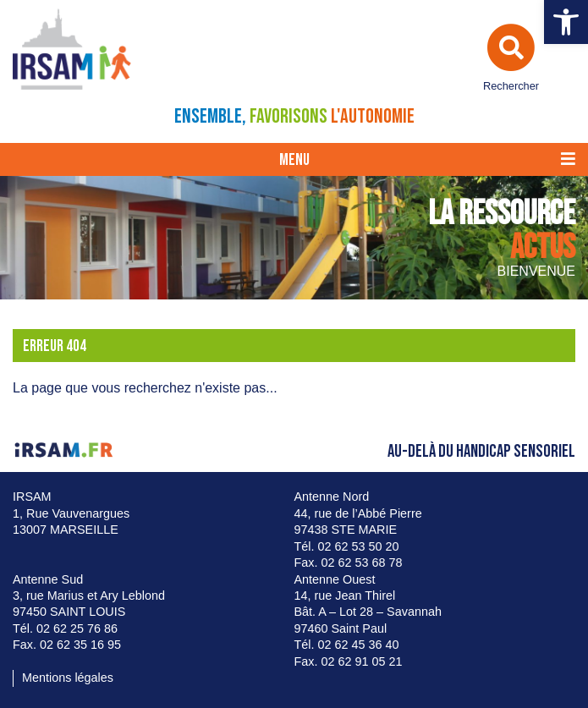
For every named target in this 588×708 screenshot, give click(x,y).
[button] (566, 22)
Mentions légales (68, 678)
